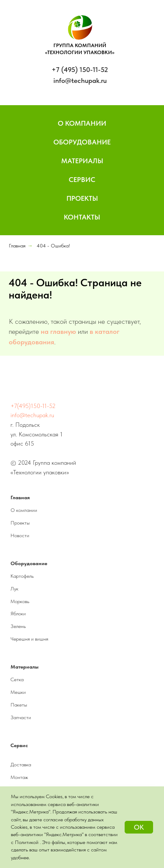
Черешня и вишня (29, 639)
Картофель (22, 576)
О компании (24, 510)
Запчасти (21, 717)
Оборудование (82, 142)
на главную (58, 331)
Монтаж (19, 777)
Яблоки (18, 614)
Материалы (82, 161)
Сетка (17, 679)
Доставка (21, 765)
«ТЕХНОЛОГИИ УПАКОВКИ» (80, 52)
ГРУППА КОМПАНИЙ (80, 45)
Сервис (82, 180)
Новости (20, 535)
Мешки (18, 692)
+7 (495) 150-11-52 (80, 70)
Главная (17, 246)
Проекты (82, 198)
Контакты (82, 217)
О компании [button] (82, 123)
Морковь (20, 601)
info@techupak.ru (80, 81)
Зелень (18, 626)
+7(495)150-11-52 (33, 406)
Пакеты (19, 705)
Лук (14, 589)
